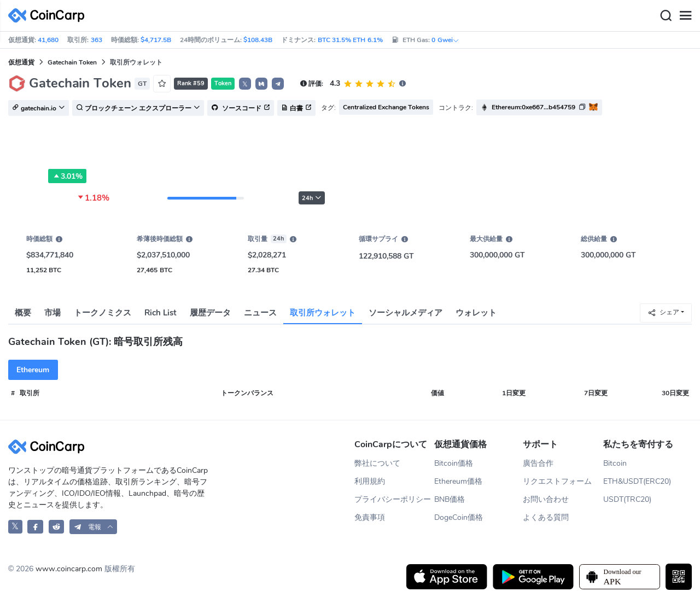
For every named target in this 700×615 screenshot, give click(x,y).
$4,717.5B (156, 40)
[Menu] (685, 16)
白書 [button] (296, 108)
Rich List (161, 313)
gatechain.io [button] (39, 108)
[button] (261, 84)
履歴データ (210, 313)
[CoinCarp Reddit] (57, 527)
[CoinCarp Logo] (49, 16)
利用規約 (370, 481)
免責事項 (370, 517)
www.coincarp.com (69, 569)
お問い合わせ (546, 499)
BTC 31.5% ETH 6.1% (350, 40)
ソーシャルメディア (406, 313)
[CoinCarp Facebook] (35, 527)
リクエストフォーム (557, 481)
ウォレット (476, 313)
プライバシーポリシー (393, 499)
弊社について (377, 463)
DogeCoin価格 (459, 517)
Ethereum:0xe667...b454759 (533, 107)
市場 (52, 313)
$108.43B (258, 40)
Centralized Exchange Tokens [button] (386, 107)
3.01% (67, 176)
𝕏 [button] (245, 84)
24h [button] (312, 198)
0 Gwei (445, 40)
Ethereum (33, 370)
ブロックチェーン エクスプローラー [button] (138, 108)
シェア (663, 312)
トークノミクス (103, 313)
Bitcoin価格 (454, 463)
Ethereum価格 (458, 481)
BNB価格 (450, 499)
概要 (23, 313)
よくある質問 (546, 517)
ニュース (260, 313)
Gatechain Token (72, 62)
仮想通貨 (21, 62)
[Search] (666, 16)
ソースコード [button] (240, 108)
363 (97, 40)
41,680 (48, 40)
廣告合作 (538, 463)
